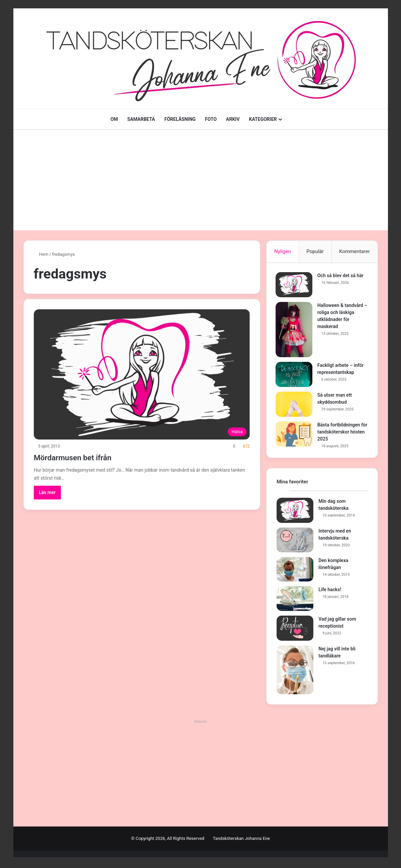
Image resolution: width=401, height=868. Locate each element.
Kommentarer (354, 251)
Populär (315, 251)
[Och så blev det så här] (295, 286)
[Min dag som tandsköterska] (295, 513)
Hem (41, 254)
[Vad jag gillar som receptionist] (295, 630)
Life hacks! (330, 592)
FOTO (211, 119)
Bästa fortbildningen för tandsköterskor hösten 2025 (340, 433)
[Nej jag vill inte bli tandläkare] (295, 672)
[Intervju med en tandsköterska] (295, 542)
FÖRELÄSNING (180, 119)
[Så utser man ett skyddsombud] (295, 405)
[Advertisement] (201, 180)
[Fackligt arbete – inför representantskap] (295, 375)
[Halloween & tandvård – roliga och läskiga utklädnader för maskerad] (295, 331)
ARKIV (233, 119)
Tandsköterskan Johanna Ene (241, 841)
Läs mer (47, 492)
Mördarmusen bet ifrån (85, 457)
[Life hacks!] (295, 601)
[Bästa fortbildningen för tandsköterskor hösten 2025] (295, 435)
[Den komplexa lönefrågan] (295, 572)
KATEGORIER (263, 119)
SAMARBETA (141, 119)
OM (114, 119)
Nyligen (283, 251)
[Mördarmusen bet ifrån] (142, 374)
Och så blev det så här (341, 277)
